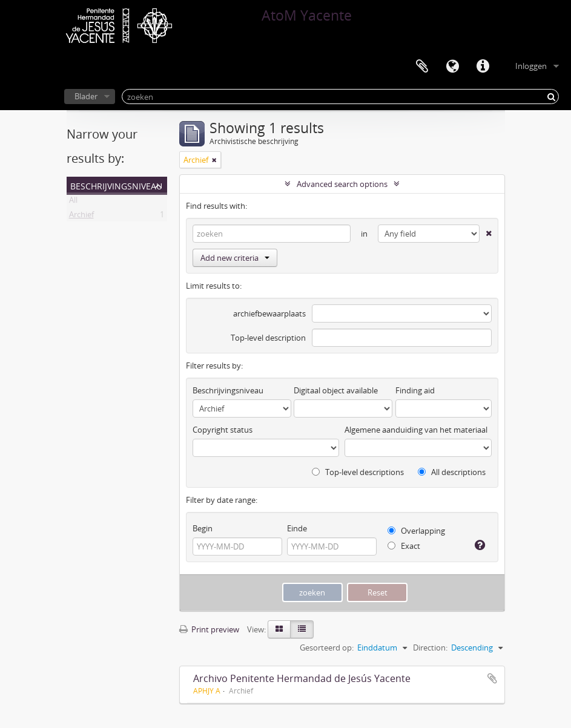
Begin (203, 528)
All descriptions (452, 472)
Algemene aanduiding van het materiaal (416, 430)
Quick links (483, 67)
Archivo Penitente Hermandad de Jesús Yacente (302, 678)
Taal (452, 67)
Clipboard (422, 67)
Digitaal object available (336, 390)
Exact (404, 546)
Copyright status (223, 430)
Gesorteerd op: (327, 648)
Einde (297, 528)
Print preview (209, 629)
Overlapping (416, 531)
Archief (81, 217)
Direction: (430, 648)
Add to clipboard (492, 678)
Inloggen (531, 66)
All (73, 202)
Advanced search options (342, 184)
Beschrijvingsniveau (116, 185)
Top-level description (268, 338)
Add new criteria (235, 258)
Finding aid (415, 390)
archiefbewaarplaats (269, 313)
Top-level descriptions (358, 472)
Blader (86, 96)
